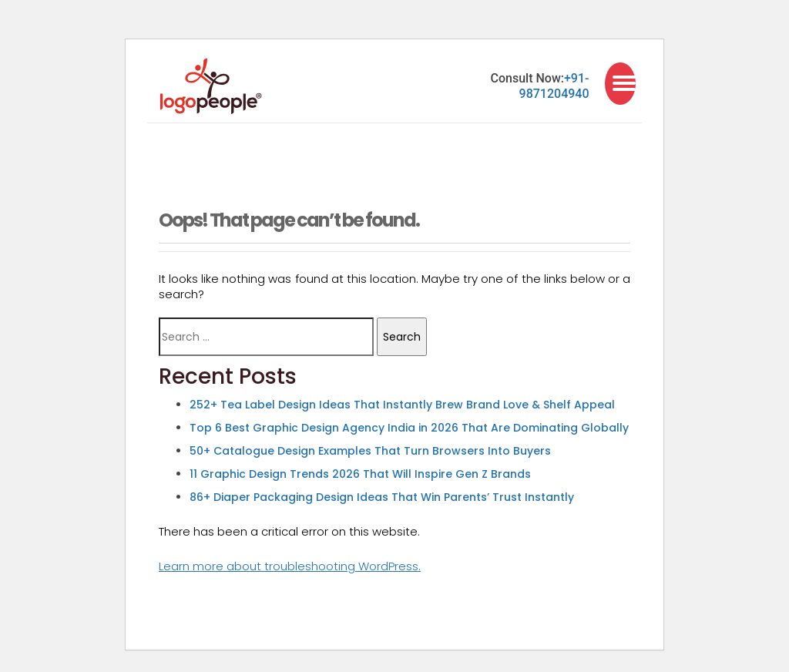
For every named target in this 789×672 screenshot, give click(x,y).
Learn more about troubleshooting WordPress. (290, 566)
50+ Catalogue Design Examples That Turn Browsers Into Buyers (370, 451)
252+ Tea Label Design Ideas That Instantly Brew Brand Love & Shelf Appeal (402, 405)
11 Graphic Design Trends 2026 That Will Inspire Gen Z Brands (360, 474)
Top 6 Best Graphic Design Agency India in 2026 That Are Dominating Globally (409, 428)
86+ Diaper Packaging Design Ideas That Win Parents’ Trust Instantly (382, 497)
